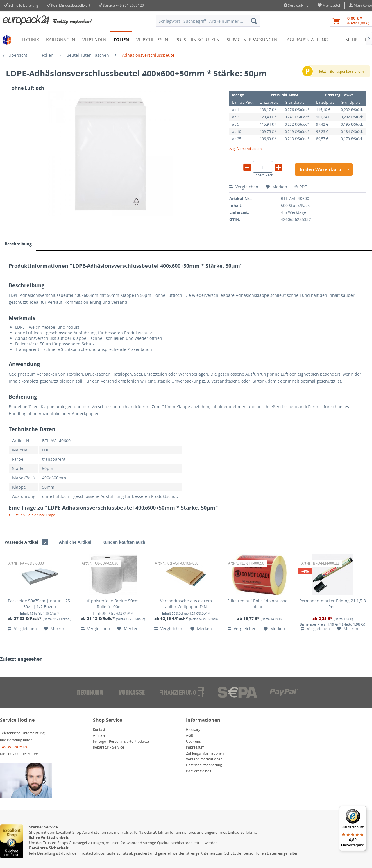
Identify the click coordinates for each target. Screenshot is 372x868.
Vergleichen (244, 187)
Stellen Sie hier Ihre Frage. (32, 515)
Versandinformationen (204, 759)
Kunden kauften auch (124, 542)
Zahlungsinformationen (205, 753)
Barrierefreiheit (199, 771)
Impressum (195, 747)
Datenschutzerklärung (204, 765)
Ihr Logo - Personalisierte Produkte (121, 741)
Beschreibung (18, 244)
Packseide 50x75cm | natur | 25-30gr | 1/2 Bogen (40, 604)
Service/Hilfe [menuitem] (296, 5)
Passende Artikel (26, 542)
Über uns (193, 741)
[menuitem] (329, 5)
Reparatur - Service (109, 747)
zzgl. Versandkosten (245, 149)
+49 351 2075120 (130, 5)
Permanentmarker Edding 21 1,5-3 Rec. (333, 604)
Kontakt (99, 729)
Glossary (193, 729)
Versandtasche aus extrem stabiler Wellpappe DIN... (186, 604)
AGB (190, 735)
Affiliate (99, 735)
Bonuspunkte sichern (347, 71)
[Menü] (363, 809)
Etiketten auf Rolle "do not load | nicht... (259, 604)
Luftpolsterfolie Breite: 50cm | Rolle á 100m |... (113, 604)
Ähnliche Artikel (75, 542)
